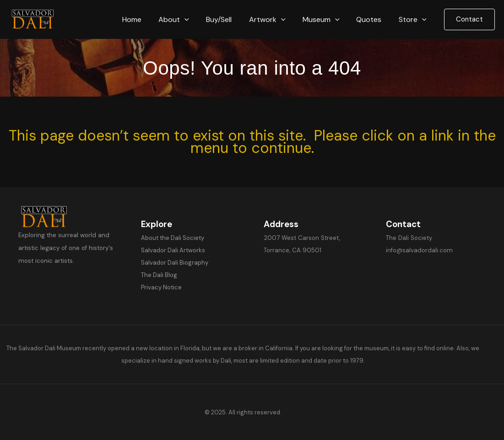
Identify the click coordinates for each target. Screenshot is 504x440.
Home (148, 19)
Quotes (372, 19)
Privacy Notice (161, 287)
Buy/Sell (230, 19)
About (187, 19)
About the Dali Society (173, 238)
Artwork (276, 19)
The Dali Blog (159, 275)
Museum (327, 19)
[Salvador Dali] (37, 19)
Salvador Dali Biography (175, 263)
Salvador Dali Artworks (173, 250)
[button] (198, 19)
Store (414, 19)
